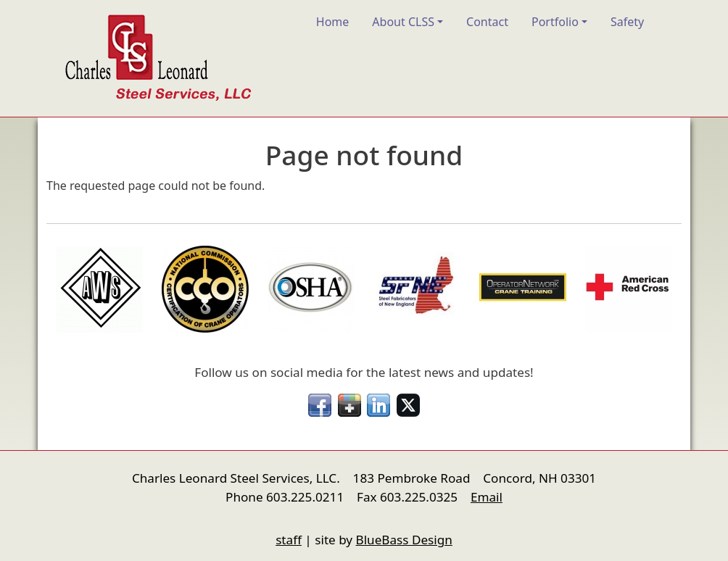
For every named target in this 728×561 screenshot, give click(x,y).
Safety (627, 22)
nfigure (57, 512)
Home (333, 22)
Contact (487, 22)
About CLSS (403, 22)
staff (289, 540)
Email (487, 497)
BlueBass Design (404, 540)
